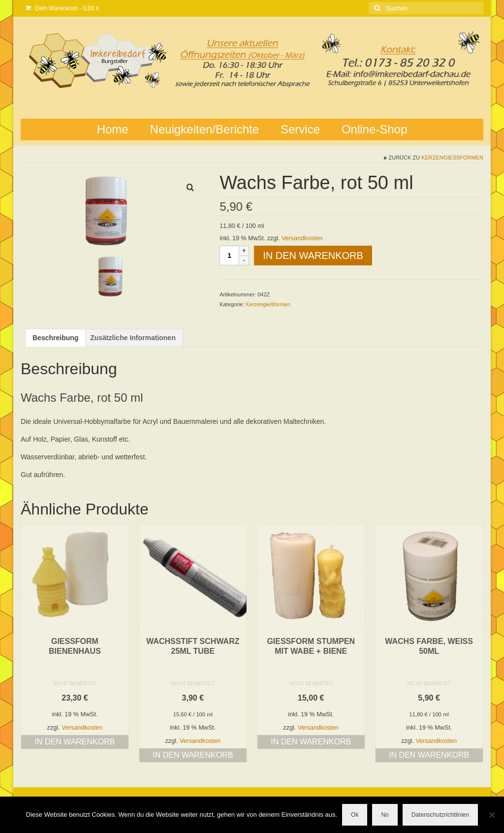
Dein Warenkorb (63, 8)
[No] (492, 815)
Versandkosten (302, 238)
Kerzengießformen (452, 158)
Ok (355, 815)
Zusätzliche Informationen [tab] (133, 338)
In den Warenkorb (313, 256)
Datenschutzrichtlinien (440, 815)
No (385, 815)
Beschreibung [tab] (55, 338)
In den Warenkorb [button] (75, 742)
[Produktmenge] (229, 256)
